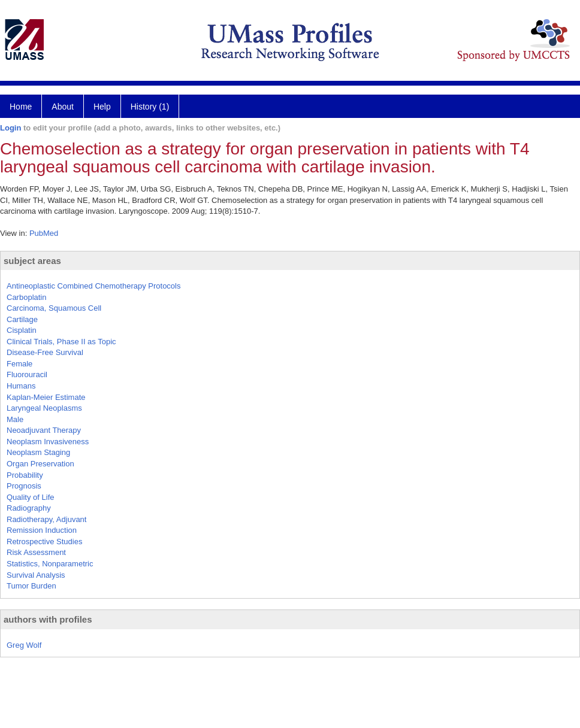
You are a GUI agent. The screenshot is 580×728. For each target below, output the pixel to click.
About (63, 107)
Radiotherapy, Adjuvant (46, 519)
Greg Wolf (24, 645)
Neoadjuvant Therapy (44, 430)
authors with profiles (48, 619)
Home (21, 107)
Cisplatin (22, 330)
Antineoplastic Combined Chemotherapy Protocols (94, 286)
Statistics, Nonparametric (50, 564)
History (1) (150, 107)
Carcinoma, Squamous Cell (54, 308)
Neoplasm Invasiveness (48, 442)
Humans (21, 386)
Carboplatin (27, 297)
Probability (25, 475)
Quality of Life (31, 497)
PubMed (44, 233)
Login (10, 128)
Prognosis (24, 486)
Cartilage (22, 319)
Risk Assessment (36, 552)
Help (102, 107)
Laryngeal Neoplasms (44, 408)
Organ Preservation (40, 464)
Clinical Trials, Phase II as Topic (61, 342)
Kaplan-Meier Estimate (46, 397)
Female (19, 364)
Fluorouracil (27, 374)
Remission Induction (42, 530)
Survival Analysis (36, 575)
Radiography (29, 508)
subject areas (32, 261)
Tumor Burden (31, 586)
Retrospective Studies (44, 542)
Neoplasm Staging (38, 452)
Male (15, 419)
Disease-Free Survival (45, 352)
